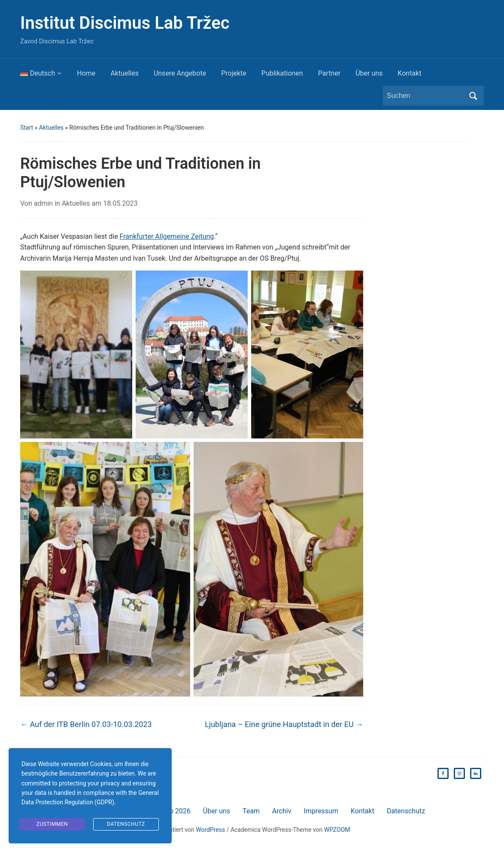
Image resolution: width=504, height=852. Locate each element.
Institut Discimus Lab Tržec (125, 23)
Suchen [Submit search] (473, 96)
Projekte (234, 73)
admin (43, 203)
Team (251, 811)
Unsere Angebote (180, 73)
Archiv (282, 811)
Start (27, 128)
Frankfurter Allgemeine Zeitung (167, 236)
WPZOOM (337, 830)
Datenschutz (406, 811)
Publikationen (282, 73)
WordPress (210, 830)
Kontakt (409, 73)
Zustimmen (52, 824)
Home (86, 73)
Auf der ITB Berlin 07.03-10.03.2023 (86, 724)
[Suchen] (425, 96)
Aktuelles (124, 73)
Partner (329, 73)
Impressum (321, 811)
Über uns (369, 73)
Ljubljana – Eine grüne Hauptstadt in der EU (284, 724)
